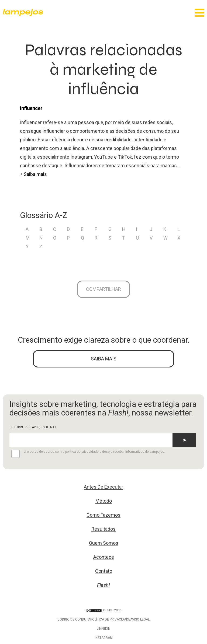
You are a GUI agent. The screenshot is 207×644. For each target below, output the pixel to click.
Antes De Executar (103, 487)
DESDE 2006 (104, 610)
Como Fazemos (103, 515)
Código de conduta (74, 619)
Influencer (31, 108)
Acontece (104, 557)
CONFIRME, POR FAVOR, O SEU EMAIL (33, 427)
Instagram (104, 638)
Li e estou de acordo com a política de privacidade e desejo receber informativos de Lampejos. (87, 454)
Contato (104, 571)
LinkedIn (103, 629)
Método (104, 501)
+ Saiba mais (33, 174)
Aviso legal (140, 619)
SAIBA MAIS (104, 359)
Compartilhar (103, 289)
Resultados (103, 529)
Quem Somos (104, 543)
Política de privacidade (110, 619)
